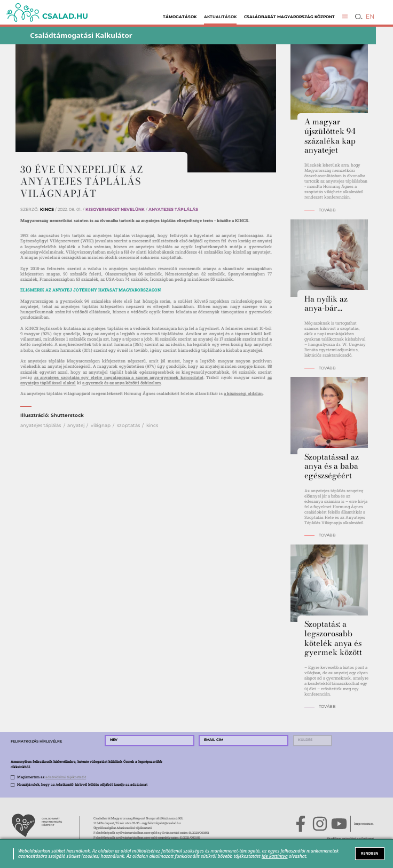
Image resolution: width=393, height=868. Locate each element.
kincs (152, 425)
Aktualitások (220, 17)
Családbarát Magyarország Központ (289, 17)
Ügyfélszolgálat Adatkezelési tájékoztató (123, 828)
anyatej (76, 425)
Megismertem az (52, 777)
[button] (345, 17)
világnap (101, 425)
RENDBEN (370, 853)
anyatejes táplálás (41, 425)
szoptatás (128, 425)
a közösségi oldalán (243, 393)
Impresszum (364, 824)
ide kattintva (275, 856)
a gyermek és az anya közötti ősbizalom (121, 383)
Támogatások (180, 17)
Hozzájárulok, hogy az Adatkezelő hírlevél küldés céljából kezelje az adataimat (82, 784)
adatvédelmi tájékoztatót (66, 777)
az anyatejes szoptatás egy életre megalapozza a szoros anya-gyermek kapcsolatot (119, 377)
